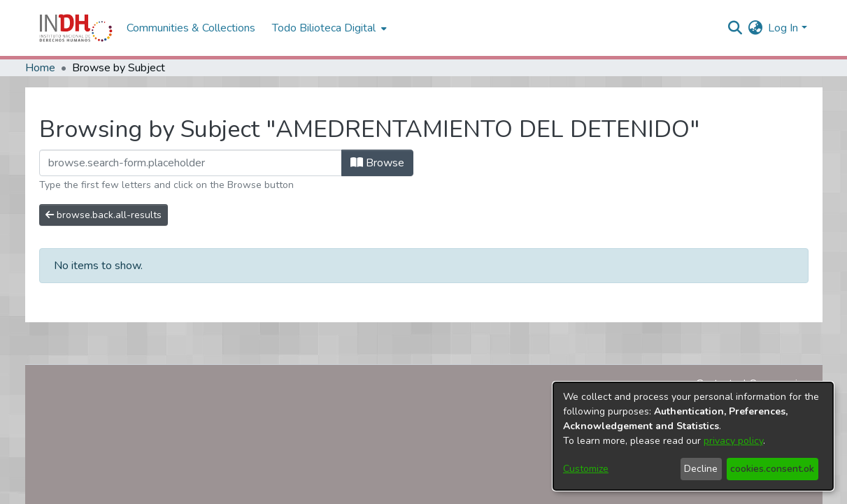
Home (40, 68)
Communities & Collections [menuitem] (191, 28)
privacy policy (733, 441)
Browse (377, 163)
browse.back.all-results (104, 215)
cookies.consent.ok (772, 469)
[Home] (76, 28)
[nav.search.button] (735, 28)
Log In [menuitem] (783, 28)
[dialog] (693, 436)
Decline (701, 469)
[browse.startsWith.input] (191, 163)
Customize (586, 469)
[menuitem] (755, 28)
